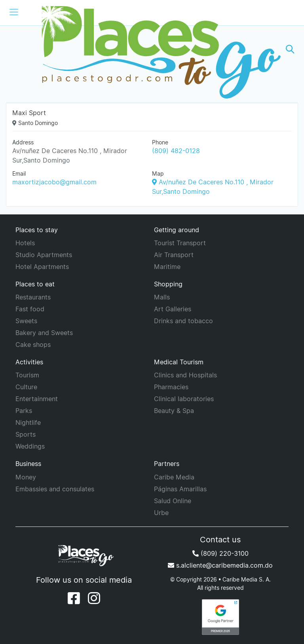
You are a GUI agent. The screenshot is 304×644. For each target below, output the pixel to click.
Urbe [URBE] (161, 513)
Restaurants (33, 297)
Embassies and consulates (55, 489)
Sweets (26, 321)
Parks (24, 411)
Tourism (27, 375)
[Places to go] (152, 49)
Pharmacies (171, 387)
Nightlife (28, 422)
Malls (162, 297)
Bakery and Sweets (44, 333)
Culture (26, 387)
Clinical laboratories (184, 399)
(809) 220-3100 (220, 553)
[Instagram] (94, 598)
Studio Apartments (44, 255)
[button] (290, 49)
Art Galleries (173, 309)
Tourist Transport (180, 243)
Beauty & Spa (174, 411)
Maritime (167, 267)
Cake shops (33, 345)
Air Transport (174, 255)
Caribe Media (174, 477)
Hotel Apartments (42, 267)
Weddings (30, 446)
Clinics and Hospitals (185, 375)
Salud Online (173, 501)
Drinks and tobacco (183, 321)
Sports (26, 434)
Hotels (25, 243)
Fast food (30, 309)
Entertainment (37, 399)
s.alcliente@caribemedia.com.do (220, 565)
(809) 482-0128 (176, 151)
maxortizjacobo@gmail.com (54, 182)
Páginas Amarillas (180, 489)
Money (26, 477)
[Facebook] (74, 598)
